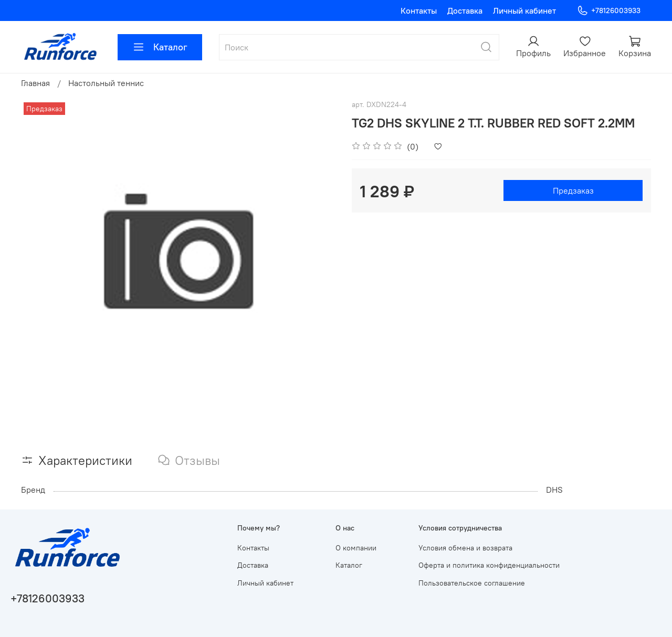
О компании (356, 548)
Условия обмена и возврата (465, 548)
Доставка (465, 10)
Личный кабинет (524, 10)
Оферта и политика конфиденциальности (489, 565)
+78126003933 (609, 11)
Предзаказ (573, 190)
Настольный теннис (106, 83)
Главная (35, 83)
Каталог (160, 47)
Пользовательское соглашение (472, 583)
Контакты (419, 10)
